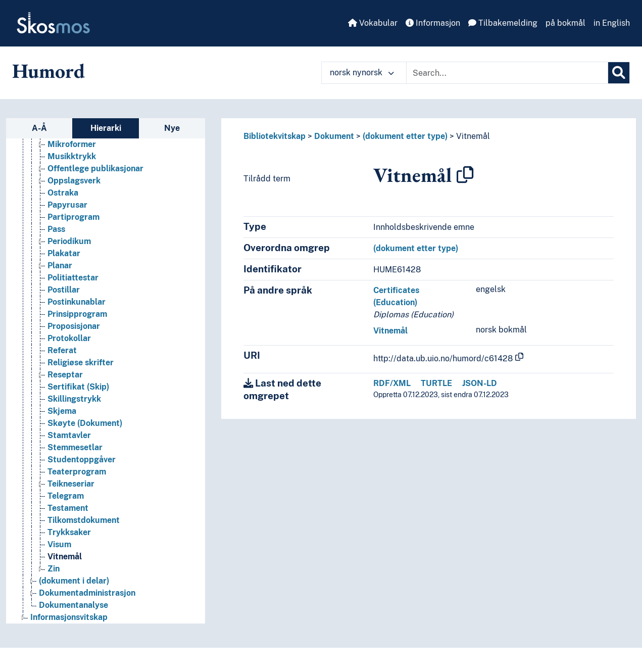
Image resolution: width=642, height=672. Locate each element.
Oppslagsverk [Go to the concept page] (74, 181)
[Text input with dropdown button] (507, 73)
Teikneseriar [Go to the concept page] (71, 484)
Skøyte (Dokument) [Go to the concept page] (85, 423)
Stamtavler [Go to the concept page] (69, 435)
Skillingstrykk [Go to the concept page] (74, 399)
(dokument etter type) (405, 136)
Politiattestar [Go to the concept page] (73, 278)
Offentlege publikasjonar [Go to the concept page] (95, 169)
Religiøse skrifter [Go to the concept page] (81, 363)
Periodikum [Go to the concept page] (69, 241)
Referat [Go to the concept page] (62, 350)
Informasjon (433, 23)
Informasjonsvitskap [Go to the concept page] (69, 617)
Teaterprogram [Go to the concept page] (77, 472)
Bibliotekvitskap (275, 136)
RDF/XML (392, 383)
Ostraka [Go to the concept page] (63, 193)
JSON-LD (480, 383)
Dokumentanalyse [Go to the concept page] (73, 605)
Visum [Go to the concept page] (59, 544)
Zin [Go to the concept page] (54, 569)
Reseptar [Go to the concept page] (65, 375)
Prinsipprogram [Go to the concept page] (77, 314)
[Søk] (619, 73)
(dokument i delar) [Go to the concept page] (74, 581)
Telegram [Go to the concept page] (66, 496)
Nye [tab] (172, 128)
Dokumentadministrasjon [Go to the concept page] (87, 593)
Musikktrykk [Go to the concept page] (72, 156)
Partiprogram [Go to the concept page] (73, 217)
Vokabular (373, 23)
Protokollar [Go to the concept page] (69, 338)
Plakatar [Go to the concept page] (64, 253)
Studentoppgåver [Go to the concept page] (82, 460)
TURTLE (436, 383)
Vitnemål (473, 136)
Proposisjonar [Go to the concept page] (74, 326)
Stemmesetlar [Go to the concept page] (75, 447)
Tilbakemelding (503, 23)
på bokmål (565, 23)
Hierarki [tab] (106, 128)
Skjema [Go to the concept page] (62, 411)
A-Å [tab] (39, 128)
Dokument (334, 136)
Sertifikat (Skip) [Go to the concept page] (78, 387)
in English (612, 23)
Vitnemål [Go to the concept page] (65, 557)
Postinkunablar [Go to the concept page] (77, 302)
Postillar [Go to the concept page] (64, 290)
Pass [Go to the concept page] (56, 229)
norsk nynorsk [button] (362, 73)
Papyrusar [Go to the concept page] (67, 205)
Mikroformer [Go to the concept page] (72, 144)
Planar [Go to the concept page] (60, 266)
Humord (48, 71)
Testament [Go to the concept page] (68, 508)
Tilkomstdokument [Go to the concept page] (84, 520)
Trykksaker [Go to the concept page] (69, 532)
